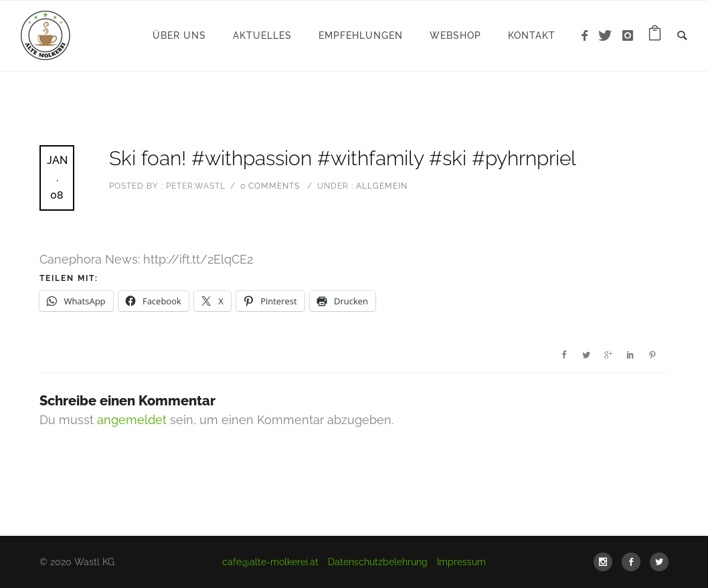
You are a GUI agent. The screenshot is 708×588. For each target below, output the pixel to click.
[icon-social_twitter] (659, 562)
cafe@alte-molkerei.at (270, 562)
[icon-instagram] (628, 36)
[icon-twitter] (609, 36)
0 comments (270, 186)
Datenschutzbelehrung (378, 562)
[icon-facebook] (588, 36)
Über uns (179, 35)
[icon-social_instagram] (606, 562)
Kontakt (532, 35)
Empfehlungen (361, 35)
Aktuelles (262, 35)
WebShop (455, 35)
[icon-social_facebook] (634, 562)
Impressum (461, 562)
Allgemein (380, 186)
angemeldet (132, 420)
